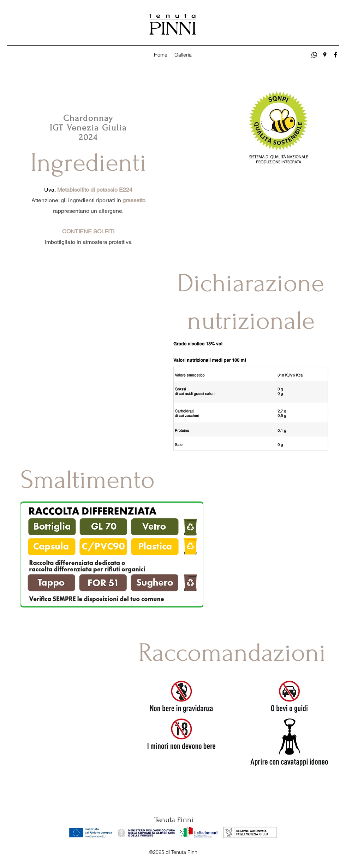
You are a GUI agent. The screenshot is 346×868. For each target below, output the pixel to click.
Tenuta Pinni (174, 820)
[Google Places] (325, 55)
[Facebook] (335, 55)
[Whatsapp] (314, 55)
